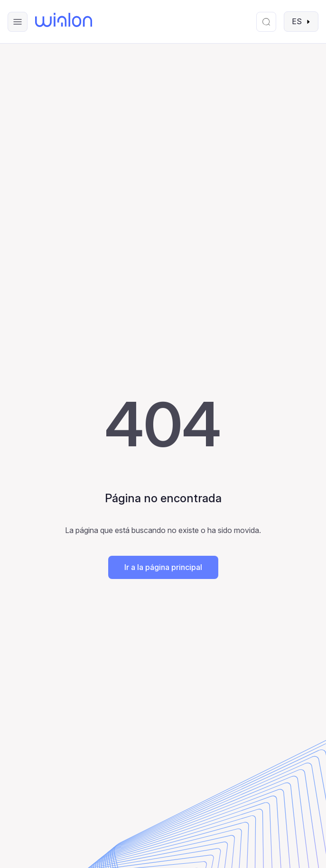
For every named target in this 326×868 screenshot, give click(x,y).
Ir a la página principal (163, 567)
